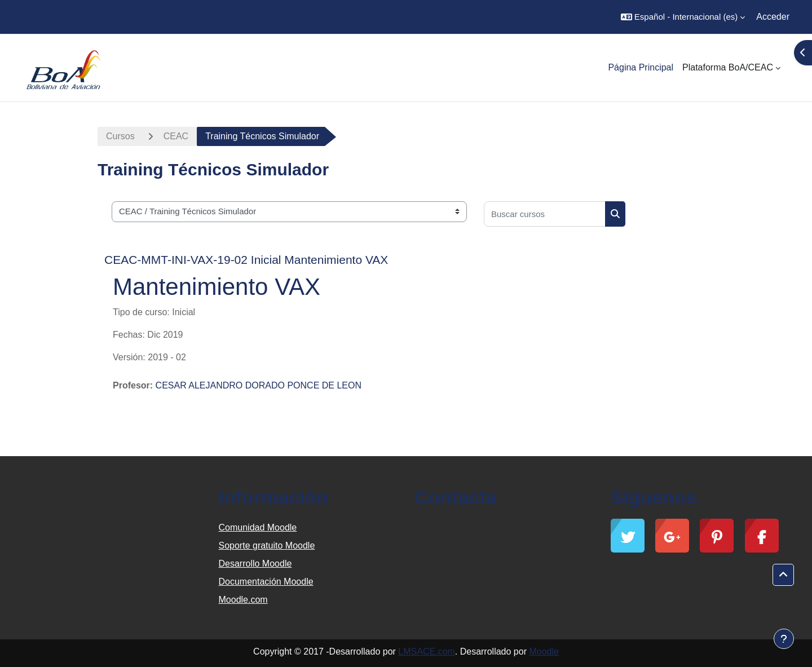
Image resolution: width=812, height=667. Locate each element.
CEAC (176, 136)
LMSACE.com (426, 651)
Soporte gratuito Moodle (267, 545)
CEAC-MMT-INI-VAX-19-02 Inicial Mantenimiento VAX (246, 260)
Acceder (773, 17)
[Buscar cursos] (545, 214)
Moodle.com (243, 600)
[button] (683, 17)
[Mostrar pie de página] (784, 639)
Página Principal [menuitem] (641, 67)
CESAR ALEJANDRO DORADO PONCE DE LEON (259, 385)
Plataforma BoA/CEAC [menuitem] (728, 67)
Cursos (120, 136)
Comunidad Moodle (258, 527)
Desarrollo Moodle (255, 564)
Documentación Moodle (266, 582)
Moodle (544, 651)
